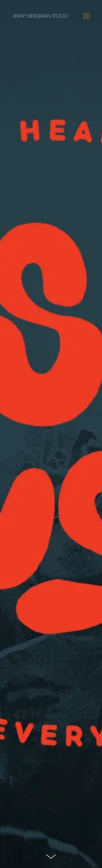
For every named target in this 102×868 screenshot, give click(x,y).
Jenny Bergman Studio (40, 16)
